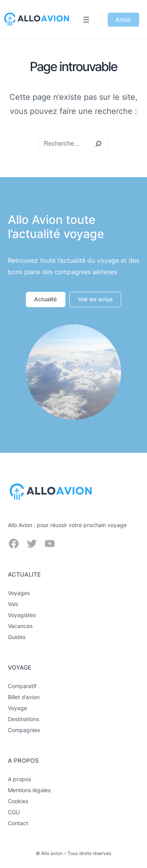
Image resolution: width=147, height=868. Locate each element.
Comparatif (22, 686)
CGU (14, 812)
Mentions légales (29, 790)
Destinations (24, 719)
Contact (18, 823)
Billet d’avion (24, 697)
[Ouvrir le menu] (86, 20)
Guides (17, 637)
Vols (13, 604)
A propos (19, 779)
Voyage (17, 708)
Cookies (18, 801)
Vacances (20, 626)
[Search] (98, 144)
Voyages (19, 593)
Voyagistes (22, 615)
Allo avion (52, 853)
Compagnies (24, 730)
